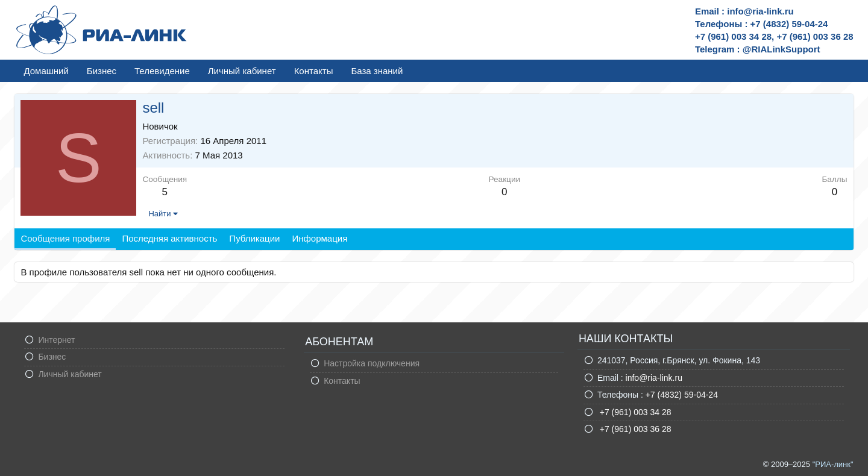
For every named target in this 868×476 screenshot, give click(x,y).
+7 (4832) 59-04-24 (682, 395)
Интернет (56, 340)
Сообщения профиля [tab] (65, 238)
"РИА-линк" (833, 464)
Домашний (46, 71)
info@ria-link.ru (654, 378)
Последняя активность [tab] (169, 238)
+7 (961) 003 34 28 (634, 412)
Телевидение (162, 71)
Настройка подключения (372, 363)
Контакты (314, 71)
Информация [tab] (319, 238)
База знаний (377, 71)
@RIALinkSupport (782, 49)
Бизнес (102, 71)
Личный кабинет (242, 71)
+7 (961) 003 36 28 (634, 429)
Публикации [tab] (254, 238)
